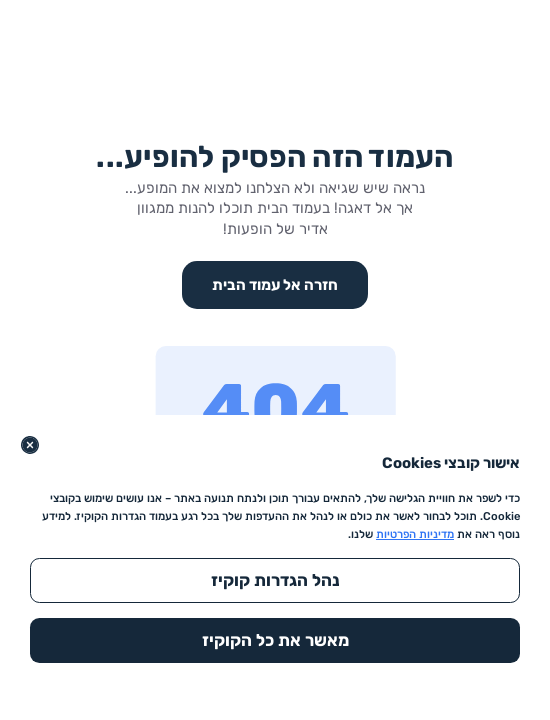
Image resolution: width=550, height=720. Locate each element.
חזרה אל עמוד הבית (275, 285)
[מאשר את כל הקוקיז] (275, 640)
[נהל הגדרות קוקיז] (275, 580)
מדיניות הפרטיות (415, 534)
